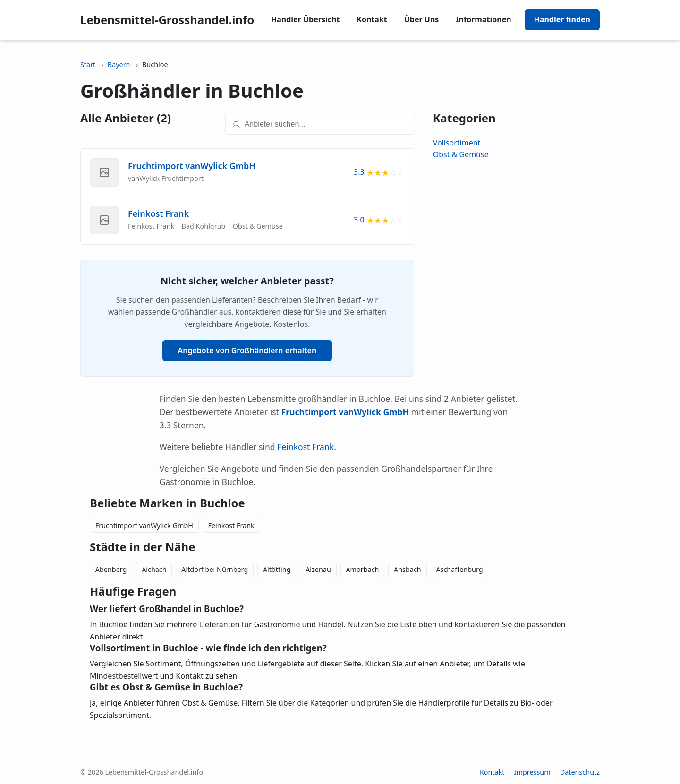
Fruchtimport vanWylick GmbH (144, 525)
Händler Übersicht (305, 19)
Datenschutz (580, 772)
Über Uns (422, 19)
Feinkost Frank (306, 447)
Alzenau (318, 569)
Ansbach (408, 569)
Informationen (483, 19)
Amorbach (362, 569)
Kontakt (372, 19)
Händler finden (562, 19)
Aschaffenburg (459, 569)
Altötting (277, 569)
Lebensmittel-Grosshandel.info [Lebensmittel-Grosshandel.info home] (167, 20)
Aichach (154, 569)
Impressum (532, 772)
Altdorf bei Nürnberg (215, 569)
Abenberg (111, 569)
